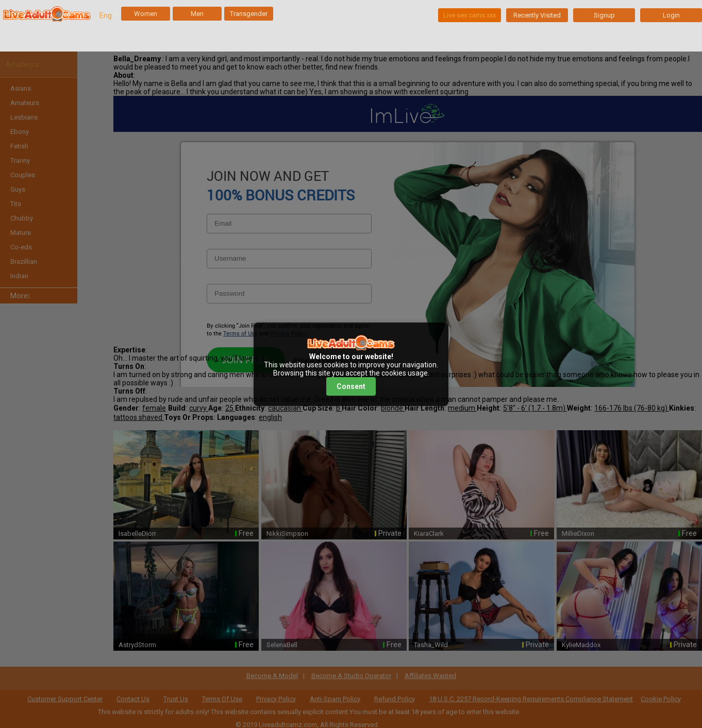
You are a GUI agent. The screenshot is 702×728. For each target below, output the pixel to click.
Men (197, 14)
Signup (604, 15)
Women (146, 14)
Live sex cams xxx (470, 15)
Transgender (249, 14)
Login (671, 15)
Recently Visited (537, 15)
